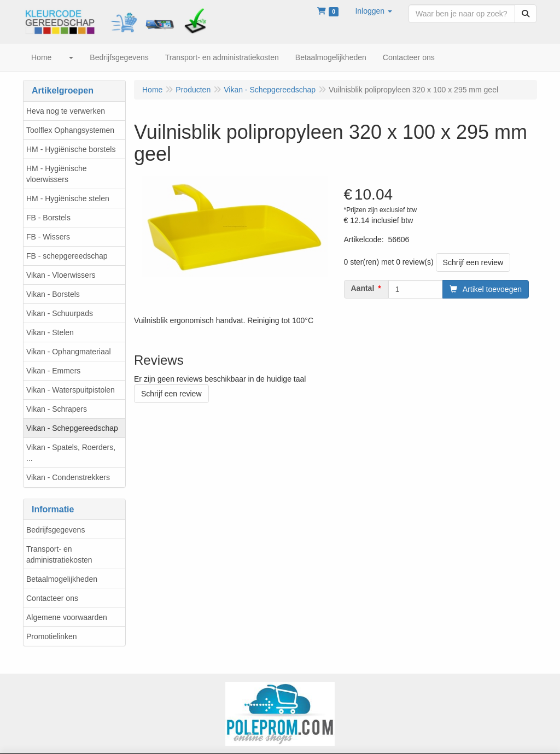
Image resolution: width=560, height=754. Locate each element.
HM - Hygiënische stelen (68, 198)
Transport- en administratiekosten (59, 554)
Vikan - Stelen (50, 332)
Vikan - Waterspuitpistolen (71, 390)
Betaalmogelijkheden (62, 579)
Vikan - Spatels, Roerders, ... (71, 453)
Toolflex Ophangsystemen (70, 130)
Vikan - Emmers (53, 371)
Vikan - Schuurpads (60, 313)
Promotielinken (52, 636)
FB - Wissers (48, 237)
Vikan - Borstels (53, 294)
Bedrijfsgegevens (56, 530)
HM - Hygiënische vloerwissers (56, 174)
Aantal (363, 288)
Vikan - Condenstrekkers (68, 477)
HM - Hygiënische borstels (71, 149)
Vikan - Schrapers (57, 409)
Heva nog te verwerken (66, 111)
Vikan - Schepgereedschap (72, 428)
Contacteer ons (52, 598)
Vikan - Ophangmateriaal (69, 352)
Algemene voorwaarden (67, 617)
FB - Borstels (48, 218)
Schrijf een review (473, 262)
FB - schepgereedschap (67, 256)
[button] (374, 11)
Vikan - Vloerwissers (61, 275)
